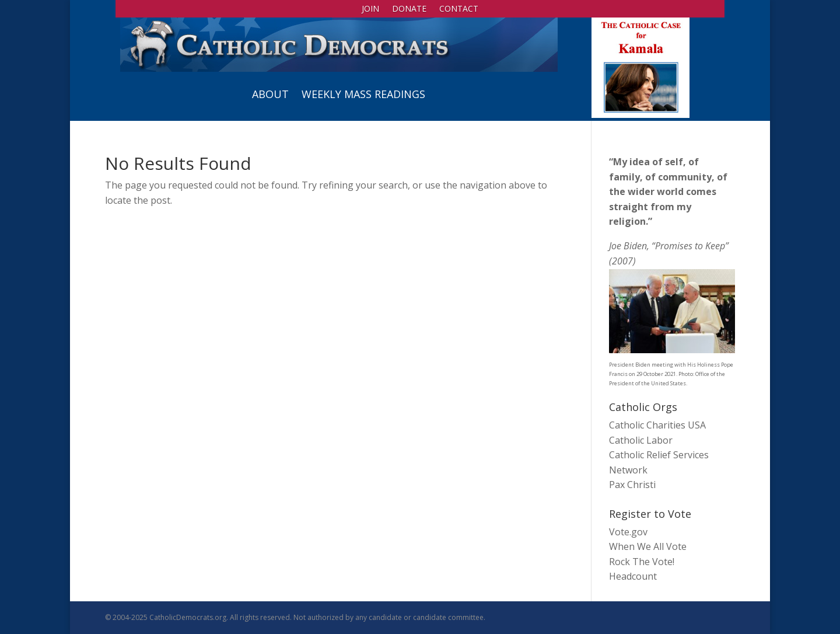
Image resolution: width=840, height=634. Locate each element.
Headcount (633, 576)
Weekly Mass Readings (363, 94)
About (270, 94)
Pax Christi (632, 485)
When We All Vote (648, 546)
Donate (409, 9)
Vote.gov (628, 532)
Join (370, 9)
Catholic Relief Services (659, 455)
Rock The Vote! (642, 562)
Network (628, 470)
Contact (459, 9)
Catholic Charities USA (657, 425)
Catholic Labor (641, 440)
